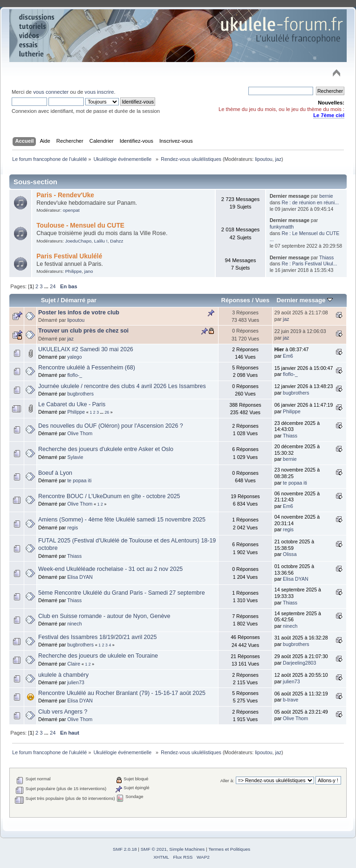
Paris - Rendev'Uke (65, 195)
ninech (74, 624)
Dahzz (116, 241)
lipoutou (264, 159)
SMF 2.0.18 (125, 849)
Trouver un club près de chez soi (83, 331)
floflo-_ (75, 375)
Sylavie (75, 457)
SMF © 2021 (154, 849)
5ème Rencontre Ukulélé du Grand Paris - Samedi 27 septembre (122, 593)
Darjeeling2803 (299, 663)
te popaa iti (79, 480)
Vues (263, 300)
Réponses (236, 300)
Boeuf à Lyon (55, 473)
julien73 (76, 682)
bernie (326, 196)
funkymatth (282, 227)
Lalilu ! (101, 241)
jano (89, 271)
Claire (74, 664)
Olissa (290, 554)
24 (53, 286)
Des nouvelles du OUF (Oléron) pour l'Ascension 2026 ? (111, 426)
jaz (278, 159)
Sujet (48, 300)
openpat (71, 210)
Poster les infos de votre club (79, 312)
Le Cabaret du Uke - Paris (72, 404)
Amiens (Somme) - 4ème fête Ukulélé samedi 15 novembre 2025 (122, 520)
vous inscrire (99, 92)
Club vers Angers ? (63, 712)
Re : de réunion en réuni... (311, 202)
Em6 (288, 356)
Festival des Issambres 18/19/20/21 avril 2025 (97, 637)
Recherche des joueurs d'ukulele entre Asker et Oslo (106, 449)
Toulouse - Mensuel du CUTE (80, 226)
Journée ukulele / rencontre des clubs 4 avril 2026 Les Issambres (122, 386)
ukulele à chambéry (63, 675)
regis (72, 528)
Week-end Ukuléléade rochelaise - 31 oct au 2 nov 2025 (110, 569)
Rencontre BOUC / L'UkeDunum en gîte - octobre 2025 (109, 496)
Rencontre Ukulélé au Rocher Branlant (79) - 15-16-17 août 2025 (122, 693)
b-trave (291, 700)
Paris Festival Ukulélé (69, 256)
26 (107, 412)
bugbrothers (80, 394)
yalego (74, 357)
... (47, 286)
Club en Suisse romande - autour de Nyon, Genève (104, 616)
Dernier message (305, 300)
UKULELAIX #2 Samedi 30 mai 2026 (86, 349)
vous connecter (51, 92)
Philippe (73, 271)
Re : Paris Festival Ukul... (310, 264)
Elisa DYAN (80, 577)
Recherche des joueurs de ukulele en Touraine (98, 656)
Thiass (326, 257)
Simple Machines (187, 849)
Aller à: (227, 781)
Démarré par (79, 300)
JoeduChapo (79, 241)
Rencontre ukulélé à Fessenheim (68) (87, 368)
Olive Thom (80, 433)
